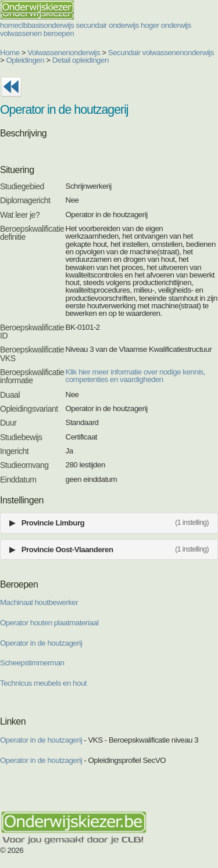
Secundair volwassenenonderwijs (161, 53)
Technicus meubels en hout (43, 683)
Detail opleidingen (81, 60)
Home (10, 53)
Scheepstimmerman (32, 663)
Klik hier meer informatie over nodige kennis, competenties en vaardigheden (135, 376)
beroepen (59, 33)
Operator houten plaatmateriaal (49, 623)
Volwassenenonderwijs (64, 53)
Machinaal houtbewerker (39, 602)
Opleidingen (26, 60)
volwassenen (21, 33)
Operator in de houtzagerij (41, 643)
